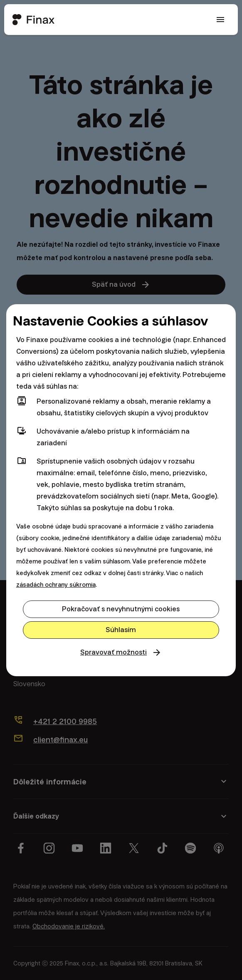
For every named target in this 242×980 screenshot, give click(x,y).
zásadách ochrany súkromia (56, 585)
